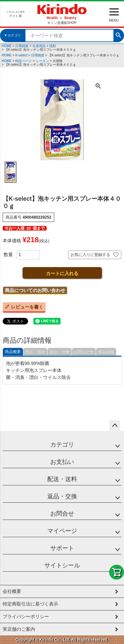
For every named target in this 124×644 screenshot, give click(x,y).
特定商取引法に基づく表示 (30, 604)
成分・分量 (60, 352)
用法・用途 (35, 352)
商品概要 (13, 352)
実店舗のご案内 (19, 629)
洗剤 (53, 46)
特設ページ (23, 61)
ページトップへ (115, 426)
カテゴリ (62, 445)
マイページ (62, 531)
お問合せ (62, 514)
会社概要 (12, 591)
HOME (7, 46)
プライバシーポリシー (26, 616)
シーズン (42, 61)
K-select (21, 55)
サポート (62, 548)
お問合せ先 (84, 352)
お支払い (62, 462)
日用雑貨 (22, 46)
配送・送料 (62, 479)
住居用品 (39, 46)
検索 (118, 35)
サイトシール (62, 565)
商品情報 (106, 352)
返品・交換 (62, 496)
